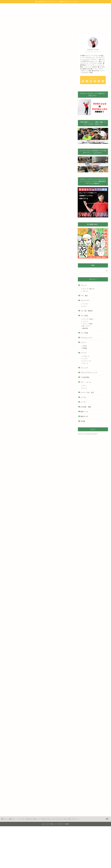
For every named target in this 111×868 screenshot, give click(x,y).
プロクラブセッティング (89, 373)
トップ (6, 6)
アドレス (83, 285)
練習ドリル (84, 412)
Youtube (53, 6)
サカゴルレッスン (86, 338)
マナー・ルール (86, 382)
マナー (85, 386)
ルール (85, 388)
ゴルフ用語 (84, 333)
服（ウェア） (87, 326)
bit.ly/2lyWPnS (9, 106)
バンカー (85, 359)
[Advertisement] (37, 212)
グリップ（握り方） (89, 289)
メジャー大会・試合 (87, 392)
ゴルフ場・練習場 (86, 311)
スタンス (85, 291)
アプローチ (86, 356)
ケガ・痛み (84, 296)
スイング (83, 353)
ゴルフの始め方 (29, 6)
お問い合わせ (77, 6)
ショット (83, 342)
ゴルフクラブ (85, 300)
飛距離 (85, 348)
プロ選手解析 (85, 377)
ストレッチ (84, 368)
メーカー (83, 402)
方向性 (85, 346)
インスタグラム (64, 6)
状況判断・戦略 (86, 407)
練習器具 (85, 328)
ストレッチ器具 (88, 324)
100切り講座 (42, 6)
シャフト (85, 321)
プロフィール (16, 6)
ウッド (85, 306)
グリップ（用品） (88, 319)
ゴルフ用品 (84, 316)
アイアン (85, 304)
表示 (40, 235)
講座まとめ (6, 37)
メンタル (83, 397)
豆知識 (83, 421)
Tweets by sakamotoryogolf (88, 434)
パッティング (87, 361)
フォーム (85, 363)
